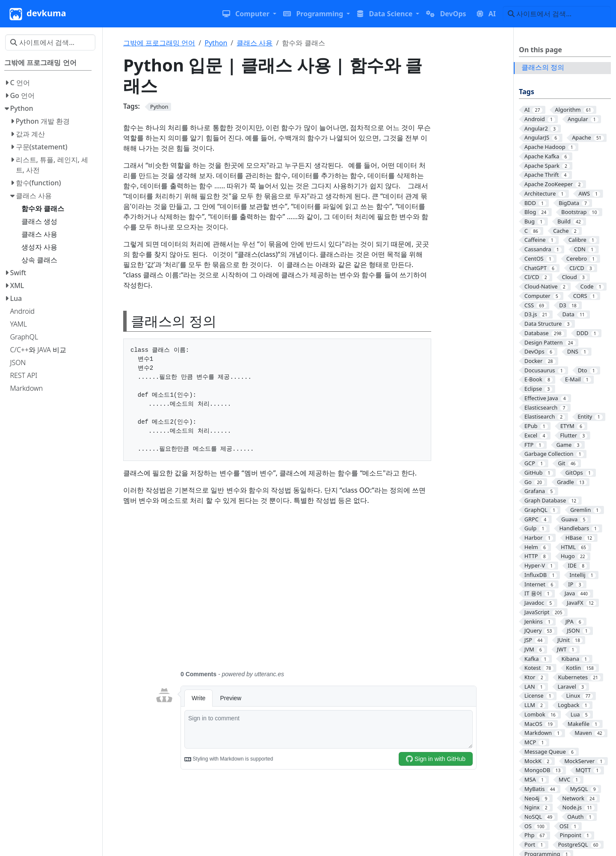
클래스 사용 (255, 43)
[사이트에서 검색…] (557, 14)
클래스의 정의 (543, 67)
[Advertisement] (316, 593)
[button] (249, 14)
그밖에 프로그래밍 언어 (159, 43)
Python (216, 43)
